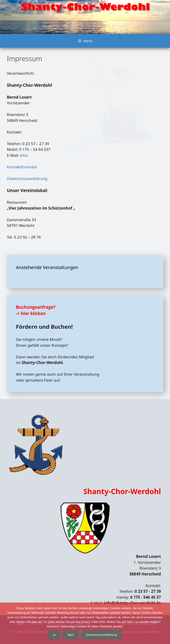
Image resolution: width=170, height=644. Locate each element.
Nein (71, 635)
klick (24, 155)
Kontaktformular (22, 167)
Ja (54, 635)
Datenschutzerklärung (27, 178)
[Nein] (164, 623)
